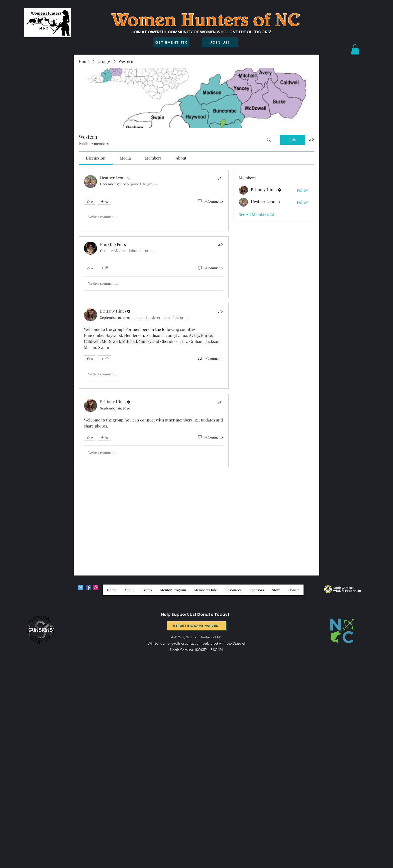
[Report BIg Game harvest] (197, 626)
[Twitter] (81, 587)
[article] (154, 201)
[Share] (220, 178)
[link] (96, 158)
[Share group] (311, 139)
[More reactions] (105, 201)
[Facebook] (88, 587)
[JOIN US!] (220, 42)
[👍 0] (89, 201)
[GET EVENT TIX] (171, 42)
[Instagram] (96, 587)
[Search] (269, 140)
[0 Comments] (210, 201)
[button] (355, 49)
